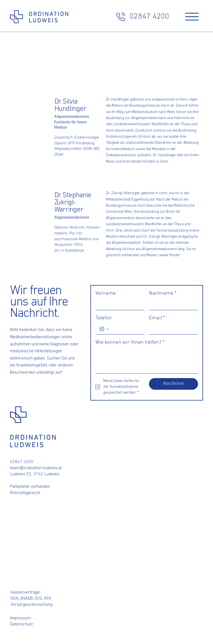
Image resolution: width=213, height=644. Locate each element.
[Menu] (192, 17)
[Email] (172, 329)
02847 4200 (22, 462)
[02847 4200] (142, 17)
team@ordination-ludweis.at (36, 468)
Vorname (106, 293)
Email (157, 318)
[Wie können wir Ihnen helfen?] (147, 361)
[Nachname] (172, 304)
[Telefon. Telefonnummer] (125, 329)
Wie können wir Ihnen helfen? (130, 342)
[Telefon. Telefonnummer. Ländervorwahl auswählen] (104, 329)
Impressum (20, 618)
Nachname (163, 293)
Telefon (104, 318)
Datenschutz (21, 624)
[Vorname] (118, 304)
